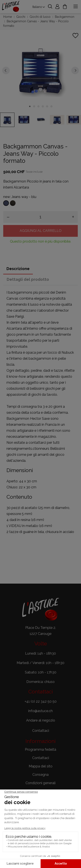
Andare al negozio (41, 720)
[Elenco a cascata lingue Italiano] (39, 7)
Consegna (40, 775)
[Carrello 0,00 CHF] (65, 7)
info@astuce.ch (40, 711)
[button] (41, 731)
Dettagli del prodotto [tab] (28, 279)
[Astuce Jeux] (11, 6)
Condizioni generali (40, 783)
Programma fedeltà (40, 749)
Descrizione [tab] (18, 269)
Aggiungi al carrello (41, 231)
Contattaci (41, 758)
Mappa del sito (41, 766)
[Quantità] (40, 217)
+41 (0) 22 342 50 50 (41, 701)
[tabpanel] (40, 70)
